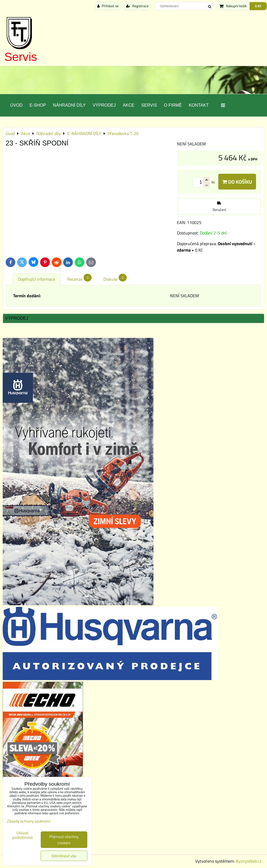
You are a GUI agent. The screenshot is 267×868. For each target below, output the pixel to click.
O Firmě (173, 105)
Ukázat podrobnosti (22, 835)
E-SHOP (38, 105)
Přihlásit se (108, 6)
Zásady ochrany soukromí (29, 821)
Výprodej (104, 105)
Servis (21, 57)
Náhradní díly (69, 105)
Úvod (16, 105)
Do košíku (237, 182)
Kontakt (199, 105)
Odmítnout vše (64, 856)
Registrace (137, 6)
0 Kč (258, 6)
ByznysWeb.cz (249, 861)
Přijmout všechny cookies (64, 840)
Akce (129, 105)
